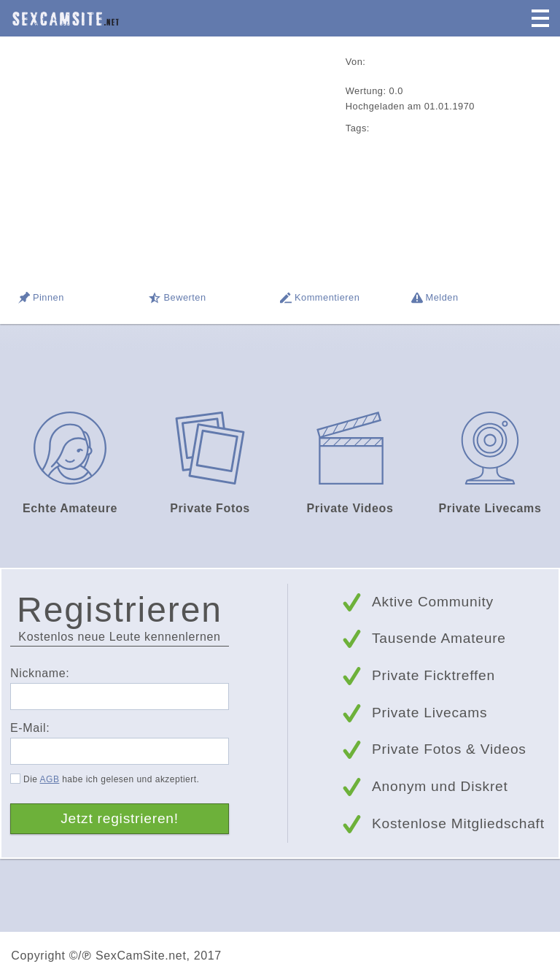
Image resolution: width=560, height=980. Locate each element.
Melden (442, 297)
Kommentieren (327, 297)
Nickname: (40, 673)
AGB (50, 779)
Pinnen (48, 297)
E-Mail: (30, 728)
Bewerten (184, 297)
